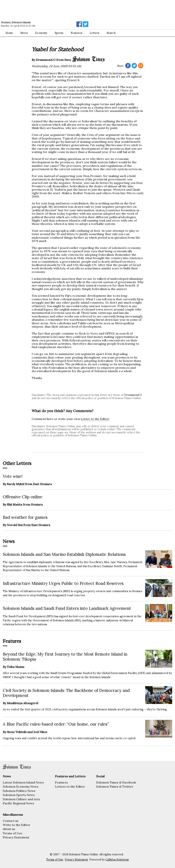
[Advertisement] (53, 10)
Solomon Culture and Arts (21, 799)
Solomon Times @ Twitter (115, 786)
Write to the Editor (16, 825)
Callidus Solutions (117, 860)
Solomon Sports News (19, 795)
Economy (41, 33)
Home (9, 33)
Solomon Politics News (19, 791)
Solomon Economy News (21, 786)
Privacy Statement (16, 837)
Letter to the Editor (95, 419)
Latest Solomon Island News (23, 782)
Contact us (11, 821)
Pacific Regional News (18, 803)
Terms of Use (12, 833)
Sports (59, 33)
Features (77, 33)
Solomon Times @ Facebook (116, 782)
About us (9, 829)
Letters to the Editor (70, 786)
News (24, 33)
